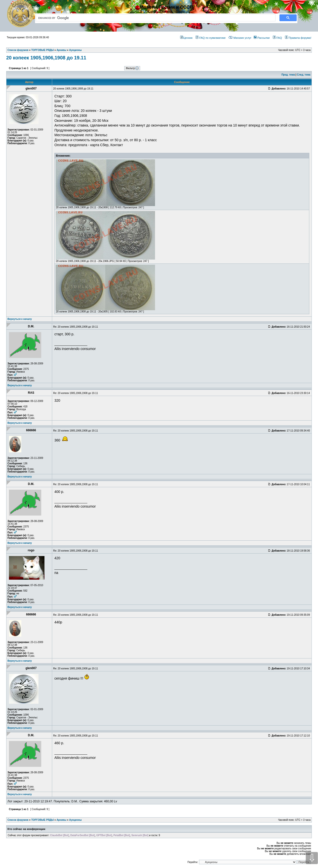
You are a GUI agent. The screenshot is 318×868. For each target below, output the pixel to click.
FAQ (277, 38)
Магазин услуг (240, 38)
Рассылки (262, 38)
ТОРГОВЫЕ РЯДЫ (43, 820)
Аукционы (75, 820)
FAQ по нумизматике (211, 38)
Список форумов (18, 820)
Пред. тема (288, 75)
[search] (155, 18)
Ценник (186, 38)
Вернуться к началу (20, 319)
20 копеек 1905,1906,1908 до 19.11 (46, 58)
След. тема (304, 75)
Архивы (61, 820)
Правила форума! (298, 38)
